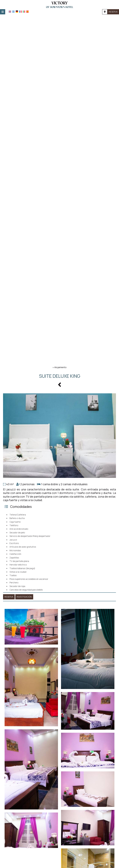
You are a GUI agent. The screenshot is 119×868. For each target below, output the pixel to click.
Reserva (113, 12)
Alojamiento (60, 367)
